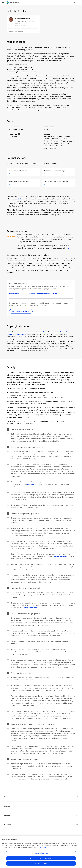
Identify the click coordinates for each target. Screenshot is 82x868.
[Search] (74, 3)
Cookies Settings (41, 854)
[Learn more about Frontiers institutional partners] (15, 294)
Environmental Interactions (18, 171)
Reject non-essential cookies (41, 860)
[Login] (79, 3)
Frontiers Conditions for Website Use (30, 332)
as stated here (33, 484)
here (69, 248)
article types (19, 199)
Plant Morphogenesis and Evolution (56, 181)
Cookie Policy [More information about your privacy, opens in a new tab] (41, 849)
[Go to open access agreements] (44, 294)
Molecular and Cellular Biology (54, 171)
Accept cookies (41, 865)
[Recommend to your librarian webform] (21, 311)
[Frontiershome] (13, 3)
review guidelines (30, 608)
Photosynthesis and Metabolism (20, 181)
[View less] (32, 430)
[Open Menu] (3, 3)
